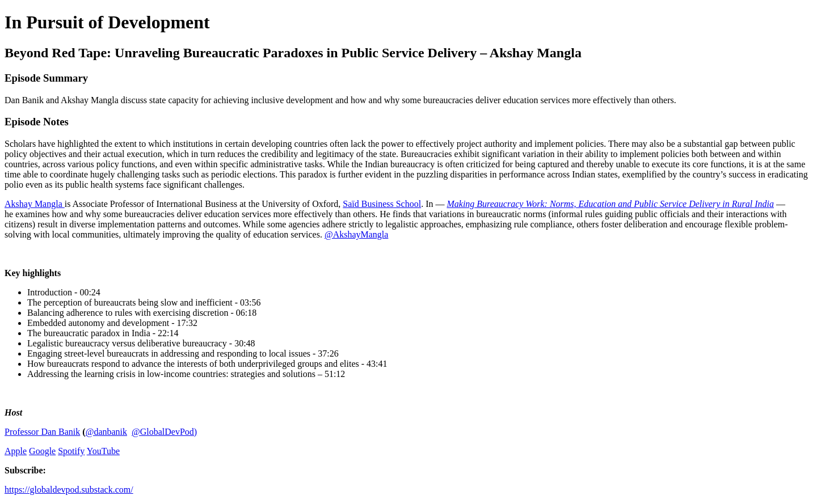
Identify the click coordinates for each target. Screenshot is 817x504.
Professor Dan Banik (42, 432)
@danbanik (106, 432)
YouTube (103, 451)
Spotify (71, 451)
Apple (16, 451)
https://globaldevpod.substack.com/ (69, 490)
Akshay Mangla (35, 204)
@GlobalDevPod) (164, 432)
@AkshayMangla (357, 234)
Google (42, 451)
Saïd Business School (382, 204)
